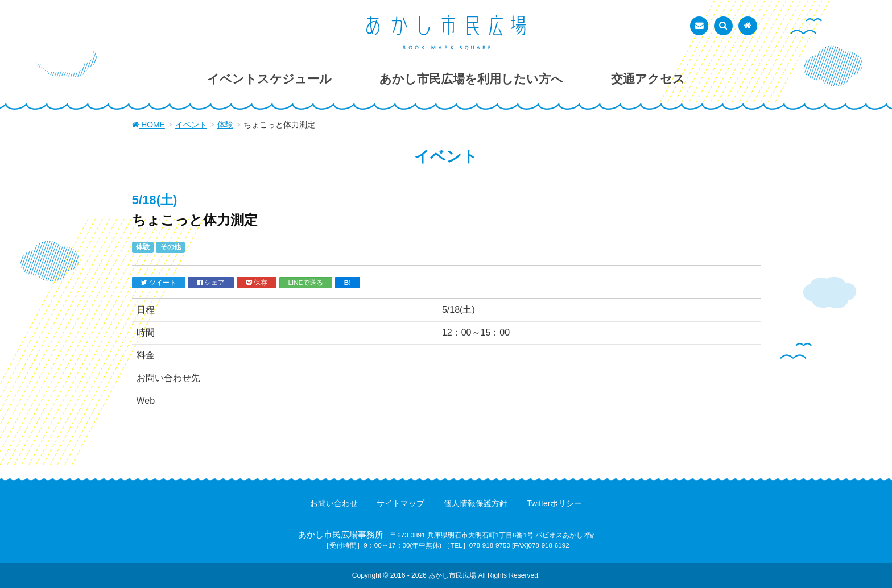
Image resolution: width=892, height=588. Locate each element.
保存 (257, 283)
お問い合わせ (334, 503)
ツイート (159, 283)
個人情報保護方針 (476, 503)
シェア (211, 283)
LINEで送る (306, 282)
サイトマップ (400, 503)
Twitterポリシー (554, 503)
